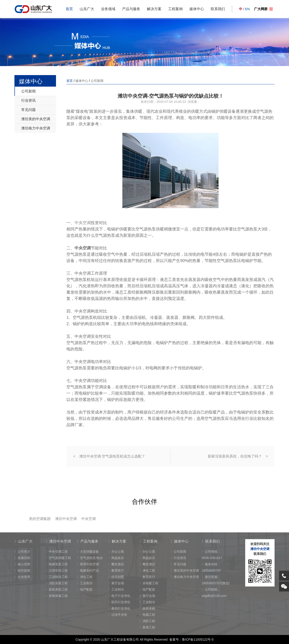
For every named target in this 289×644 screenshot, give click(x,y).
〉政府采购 (147, 608)
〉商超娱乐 (116, 558)
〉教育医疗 (116, 570)
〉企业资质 (22, 577)
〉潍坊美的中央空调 (185, 570)
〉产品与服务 (88, 541)
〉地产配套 (85, 589)
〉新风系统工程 (57, 589)
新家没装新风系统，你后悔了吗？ (235, 456)
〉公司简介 (22, 552)
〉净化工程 (85, 577)
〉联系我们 (211, 541)
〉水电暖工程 (149, 583)
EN (247, 9)
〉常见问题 (178, 564)
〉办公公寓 (116, 552)
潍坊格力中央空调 (36, 128)
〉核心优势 (22, 564)
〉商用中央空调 (88, 564)
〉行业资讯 (178, 558)
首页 (69, 9)
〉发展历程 (22, 558)
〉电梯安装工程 (57, 564)
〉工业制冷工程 (57, 577)
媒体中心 (197, 9)
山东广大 (87, 9)
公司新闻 (28, 91)
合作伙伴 (144, 502)
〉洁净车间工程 (57, 570)
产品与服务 (131, 9)
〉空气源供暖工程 (58, 558)
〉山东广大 (23, 541)
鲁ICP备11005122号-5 (198, 639)
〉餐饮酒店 (116, 564)
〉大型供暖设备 (88, 552)
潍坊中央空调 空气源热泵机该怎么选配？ (112, 456)
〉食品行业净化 (119, 608)
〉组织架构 (22, 570)
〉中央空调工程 (57, 552)
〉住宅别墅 (116, 577)
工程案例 (175, 9)
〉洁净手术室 (118, 615)
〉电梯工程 (147, 615)
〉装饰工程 (147, 627)
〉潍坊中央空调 (58, 541)
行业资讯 (28, 100)
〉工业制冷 (85, 583)
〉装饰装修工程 (57, 596)
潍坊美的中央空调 (36, 119)
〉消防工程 (147, 621)
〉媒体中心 (179, 541)
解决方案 (154, 9)
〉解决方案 (117, 541)
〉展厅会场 (116, 583)
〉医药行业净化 (119, 602)
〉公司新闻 (178, 552)
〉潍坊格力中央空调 (185, 577)
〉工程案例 (148, 541)
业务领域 (108, 9)
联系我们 (218, 9)
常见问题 (28, 110)
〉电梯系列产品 (88, 570)
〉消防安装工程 (57, 583)
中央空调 (83, 223)
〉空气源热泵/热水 (90, 558)
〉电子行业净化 (119, 596)
